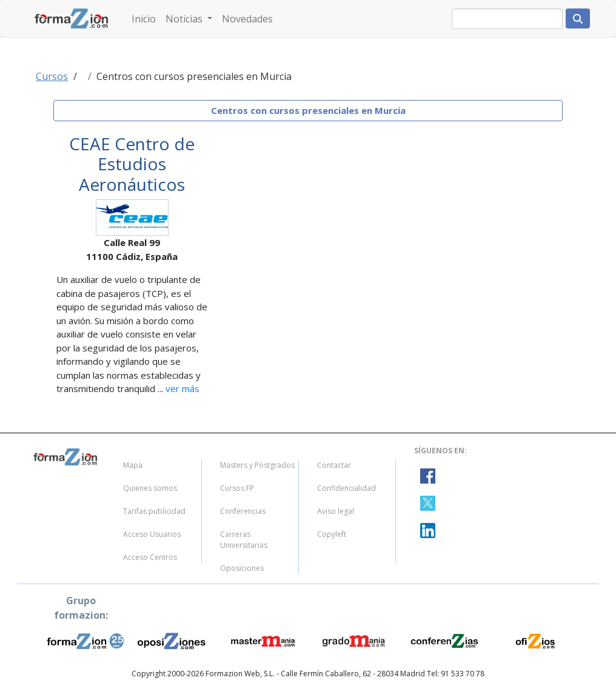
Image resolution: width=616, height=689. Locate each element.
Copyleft (332, 534)
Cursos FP (237, 488)
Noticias (185, 19)
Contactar (334, 465)
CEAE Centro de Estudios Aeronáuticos (132, 164)
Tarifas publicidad (154, 511)
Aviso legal (336, 511)
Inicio (144, 19)
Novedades (247, 19)
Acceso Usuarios (152, 534)
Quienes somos (150, 488)
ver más (181, 388)
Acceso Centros (150, 557)
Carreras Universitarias (244, 540)
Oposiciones (242, 568)
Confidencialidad (346, 488)
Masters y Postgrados (257, 465)
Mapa (133, 465)
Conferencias (243, 511)
